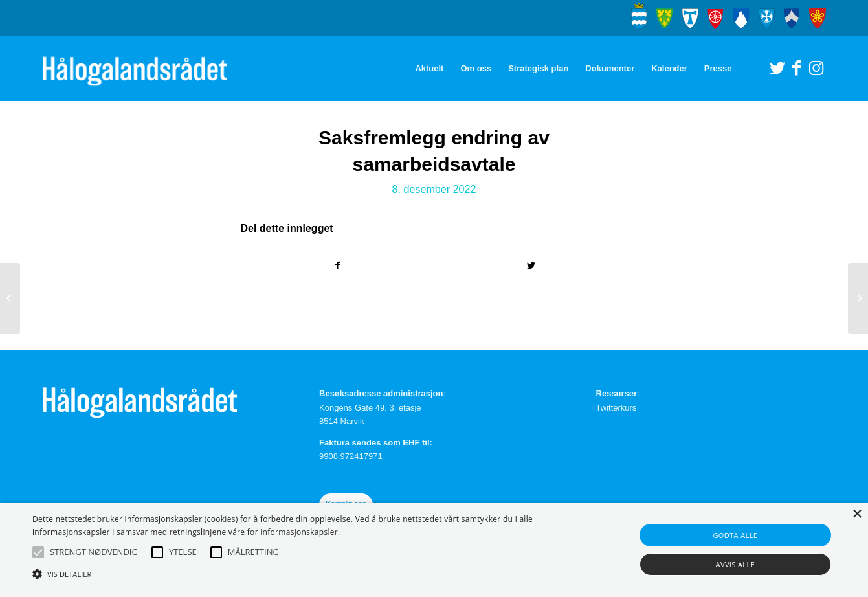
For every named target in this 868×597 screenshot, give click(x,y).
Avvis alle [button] (736, 564)
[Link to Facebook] (797, 68)
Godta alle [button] (735, 535)
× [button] (857, 514)
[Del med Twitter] (531, 266)
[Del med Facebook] (338, 266)
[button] (38, 552)
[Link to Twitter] (777, 68)
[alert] (434, 550)
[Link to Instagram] (816, 68)
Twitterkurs (617, 408)
